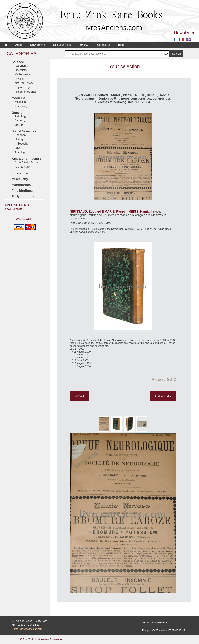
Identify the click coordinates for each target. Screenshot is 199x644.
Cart (85, 45)
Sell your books (63, 45)
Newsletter (184, 33)
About (19, 45)
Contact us (104, 45)
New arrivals (38, 45)
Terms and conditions (155, 622)
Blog (121, 45)
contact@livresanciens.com (27, 629)
